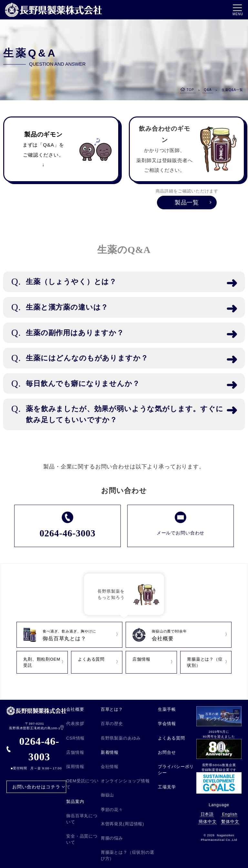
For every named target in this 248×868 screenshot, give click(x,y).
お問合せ (167, 752)
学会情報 (167, 724)
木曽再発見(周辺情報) (123, 824)
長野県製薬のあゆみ (121, 738)
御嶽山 (108, 795)
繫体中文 (230, 822)
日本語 (207, 814)
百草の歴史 (112, 724)
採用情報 (75, 767)
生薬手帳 (167, 709)
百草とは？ (112, 709)
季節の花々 (112, 810)
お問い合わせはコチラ (36, 787)
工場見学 (167, 787)
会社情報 (110, 767)
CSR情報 (75, 738)
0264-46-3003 (33, 749)
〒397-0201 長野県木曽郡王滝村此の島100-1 (36, 726)
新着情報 (110, 752)
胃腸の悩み (112, 838)
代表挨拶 (75, 724)
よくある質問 (171, 738)
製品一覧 (187, 203)
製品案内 (75, 802)
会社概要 (75, 709)
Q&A (208, 90)
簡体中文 (207, 822)
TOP (190, 90)
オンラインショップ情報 (125, 781)
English (230, 814)
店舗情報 (75, 752)
